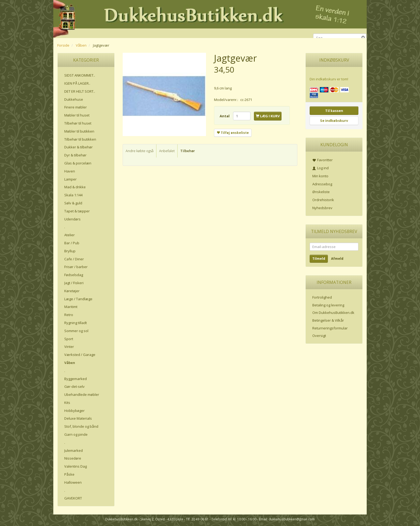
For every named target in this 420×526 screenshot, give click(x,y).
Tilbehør (188, 151)
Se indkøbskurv (334, 121)
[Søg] (363, 38)
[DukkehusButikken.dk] (210, 18)
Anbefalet (167, 151)
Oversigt (319, 336)
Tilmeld (319, 259)
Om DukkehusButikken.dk (333, 313)
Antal (225, 116)
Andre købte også (140, 151)
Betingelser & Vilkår (328, 320)
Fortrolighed (322, 297)
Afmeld (337, 259)
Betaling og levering (328, 305)
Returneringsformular (330, 328)
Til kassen (334, 111)
